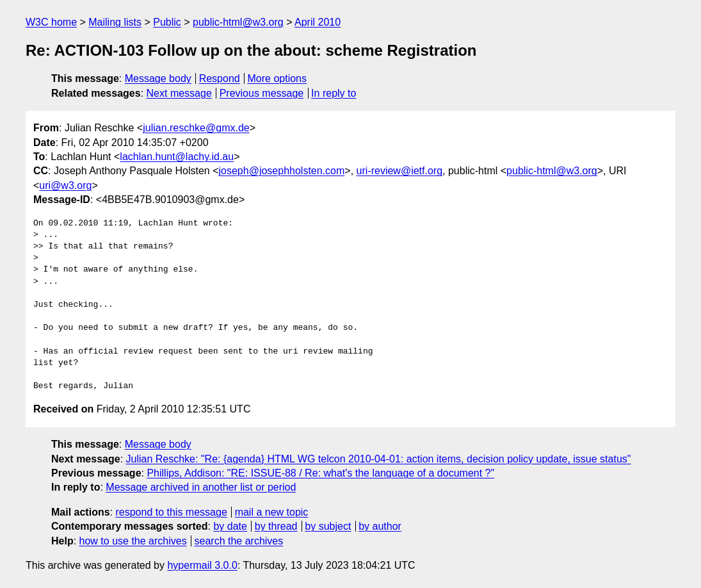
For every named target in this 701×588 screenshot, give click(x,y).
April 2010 (318, 22)
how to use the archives (133, 541)
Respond (220, 78)
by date (230, 526)
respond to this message (171, 512)
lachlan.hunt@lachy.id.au (177, 157)
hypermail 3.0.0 (202, 565)
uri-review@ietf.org (400, 171)
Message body (158, 78)
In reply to (334, 93)
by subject (328, 526)
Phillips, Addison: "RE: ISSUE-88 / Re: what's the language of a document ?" (320, 473)
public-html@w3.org (238, 22)
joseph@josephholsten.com (282, 171)
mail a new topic (272, 512)
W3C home (51, 22)
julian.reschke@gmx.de (196, 128)
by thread (276, 526)
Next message (179, 93)
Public (167, 22)
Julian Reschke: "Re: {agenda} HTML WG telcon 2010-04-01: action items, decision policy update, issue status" (379, 459)
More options (278, 78)
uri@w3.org (65, 185)
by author (380, 526)
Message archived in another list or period (201, 487)
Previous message (262, 93)
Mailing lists (115, 22)
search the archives (239, 541)
